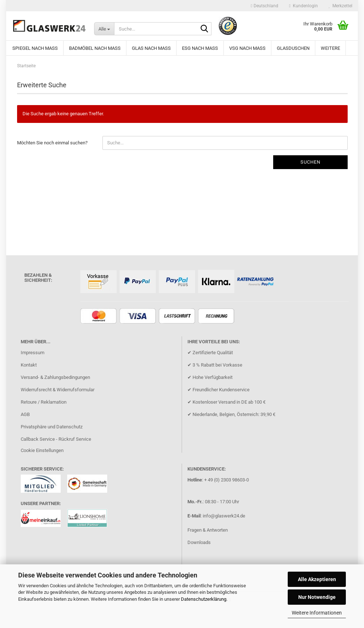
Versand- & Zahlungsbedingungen (55, 377)
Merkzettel (341, 6)
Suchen (310, 162)
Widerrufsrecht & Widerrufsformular (58, 390)
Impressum (33, 353)
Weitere (330, 48)
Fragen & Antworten (208, 530)
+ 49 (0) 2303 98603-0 (227, 480)
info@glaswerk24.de (224, 516)
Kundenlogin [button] (304, 6)
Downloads (199, 542)
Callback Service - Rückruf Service (56, 439)
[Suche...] (104, 29)
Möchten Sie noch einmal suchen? (52, 143)
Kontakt (29, 365)
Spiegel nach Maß (35, 48)
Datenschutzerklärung (204, 599)
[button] (264, 6)
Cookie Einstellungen (42, 450)
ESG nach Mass (200, 48)
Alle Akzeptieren (317, 579)
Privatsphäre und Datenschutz (52, 427)
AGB (25, 414)
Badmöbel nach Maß (95, 48)
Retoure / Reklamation (44, 402)
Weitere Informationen (317, 613)
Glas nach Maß (151, 48)
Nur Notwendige (317, 597)
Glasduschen (293, 48)
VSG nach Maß (247, 48)
